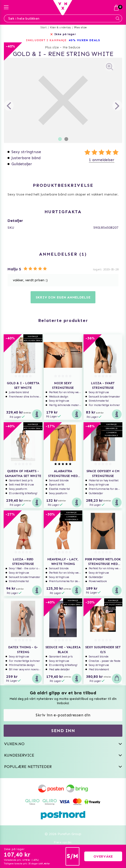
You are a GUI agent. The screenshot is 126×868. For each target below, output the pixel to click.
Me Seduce (71, 47)
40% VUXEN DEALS (84, 40)
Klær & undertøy (60, 27)
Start (44, 27)
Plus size (80, 27)
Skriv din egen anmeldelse (63, 297)
